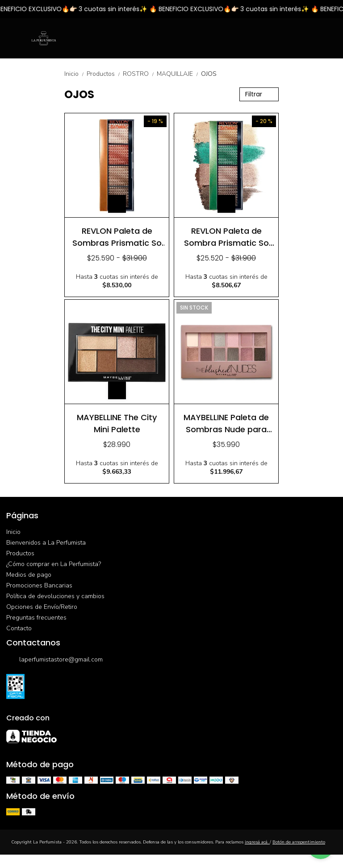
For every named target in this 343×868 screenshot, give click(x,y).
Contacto (19, 628)
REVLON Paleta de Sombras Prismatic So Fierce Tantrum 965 (117, 237)
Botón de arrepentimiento (299, 842)
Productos (105, 74)
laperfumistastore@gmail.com (54, 660)
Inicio (75, 74)
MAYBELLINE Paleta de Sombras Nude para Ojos (226, 423)
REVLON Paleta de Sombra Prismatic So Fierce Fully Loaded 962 (226, 237)
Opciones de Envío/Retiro (42, 607)
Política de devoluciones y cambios (55, 596)
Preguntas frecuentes (36, 618)
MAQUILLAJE (179, 74)
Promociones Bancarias (39, 585)
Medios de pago (29, 575)
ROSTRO (140, 74)
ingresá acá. (257, 842)
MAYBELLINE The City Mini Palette (117, 423)
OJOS (209, 74)
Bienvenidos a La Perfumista (46, 543)
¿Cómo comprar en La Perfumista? (54, 564)
